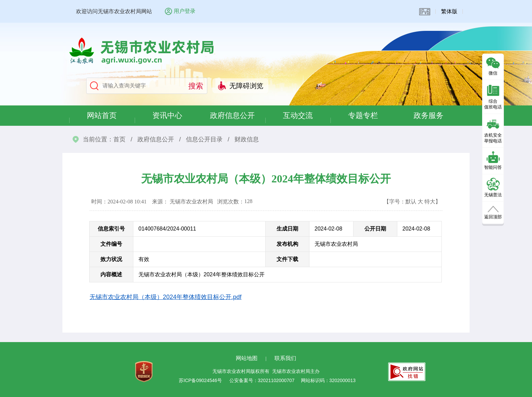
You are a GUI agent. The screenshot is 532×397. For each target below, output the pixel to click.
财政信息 (247, 139)
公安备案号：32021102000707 (262, 380)
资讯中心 (167, 115)
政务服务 (429, 115)
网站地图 (247, 358)
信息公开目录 (204, 139)
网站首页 (102, 115)
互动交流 (298, 115)
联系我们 (285, 358)
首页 (119, 139)
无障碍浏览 (246, 86)
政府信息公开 (232, 115)
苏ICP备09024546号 (200, 380)
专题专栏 (363, 115)
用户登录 (185, 11)
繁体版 (449, 11)
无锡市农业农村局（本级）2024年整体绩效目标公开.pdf (166, 297)
